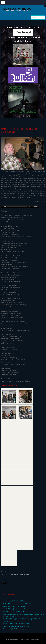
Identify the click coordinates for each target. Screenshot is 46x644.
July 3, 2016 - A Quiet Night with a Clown (15, 609)
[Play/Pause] (2, 206)
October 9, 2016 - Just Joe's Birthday (14, 601)
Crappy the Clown (24, 575)
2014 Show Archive (14, 124)
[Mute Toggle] (32, 206)
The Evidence (25, 124)
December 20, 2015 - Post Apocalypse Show (17, 629)
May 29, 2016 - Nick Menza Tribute (14, 611)
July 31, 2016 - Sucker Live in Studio (14, 606)
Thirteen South (14, 575)
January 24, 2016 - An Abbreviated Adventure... (17, 626)
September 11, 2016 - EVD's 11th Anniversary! (17, 604)
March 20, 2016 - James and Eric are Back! (16, 624)
